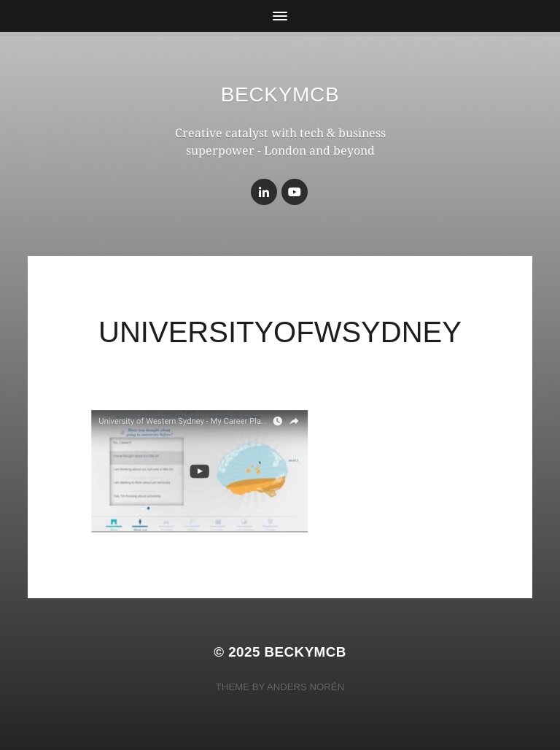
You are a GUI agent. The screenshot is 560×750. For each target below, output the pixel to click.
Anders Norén (306, 687)
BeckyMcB (280, 94)
